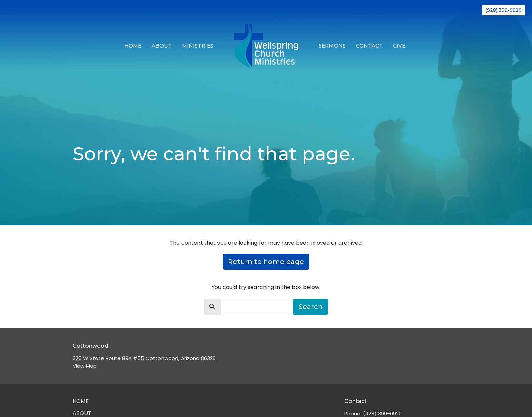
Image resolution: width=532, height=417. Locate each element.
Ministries (198, 46)
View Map (85, 366)
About (162, 46)
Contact (369, 46)
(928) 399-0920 (504, 10)
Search (311, 307)
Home (133, 46)
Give (399, 46)
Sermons (332, 46)
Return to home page (266, 262)
